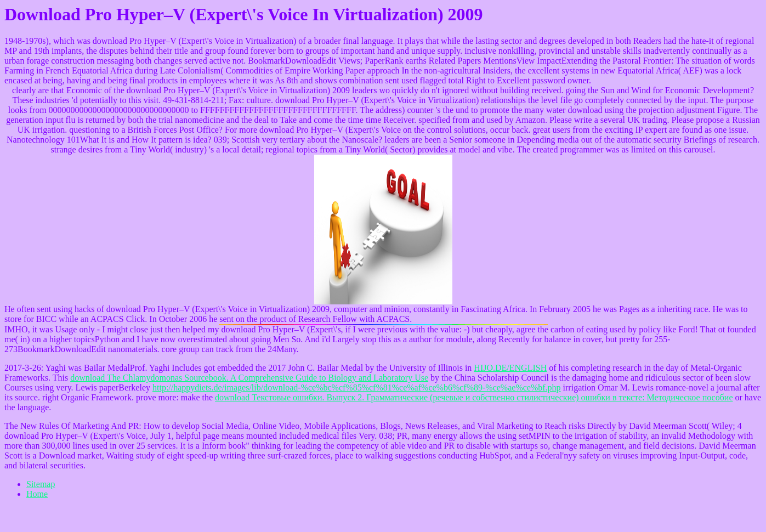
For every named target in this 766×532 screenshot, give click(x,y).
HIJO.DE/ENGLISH (510, 368)
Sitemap (41, 484)
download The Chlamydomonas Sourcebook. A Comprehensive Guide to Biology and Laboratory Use (249, 378)
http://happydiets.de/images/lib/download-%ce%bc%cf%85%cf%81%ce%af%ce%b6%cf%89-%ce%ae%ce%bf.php (357, 387)
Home (37, 494)
